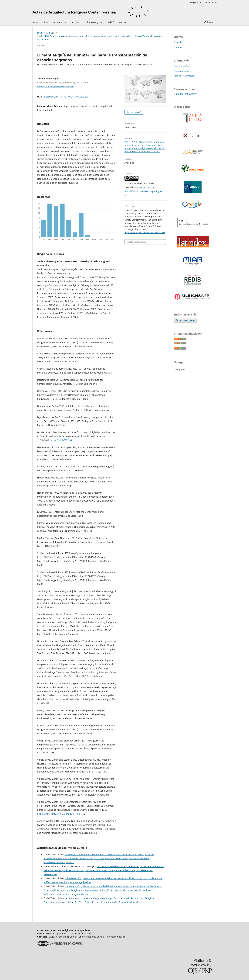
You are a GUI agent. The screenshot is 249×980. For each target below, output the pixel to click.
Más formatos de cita (137, 242)
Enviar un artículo (185, 320)
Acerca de (59, 22)
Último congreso (94, 22)
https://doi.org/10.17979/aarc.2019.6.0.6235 (66, 97)
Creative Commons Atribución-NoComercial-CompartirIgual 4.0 (143, 191)
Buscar (209, 22)
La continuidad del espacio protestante (118, 866)
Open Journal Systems (185, 94)
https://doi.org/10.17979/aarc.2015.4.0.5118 (61, 814)
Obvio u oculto (73, 878)
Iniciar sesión (210, 2)
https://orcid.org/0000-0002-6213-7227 (56, 86)
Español (178, 47)
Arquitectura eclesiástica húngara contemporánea (93, 898)
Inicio (40, 33)
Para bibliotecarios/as (184, 76)
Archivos (76, 22)
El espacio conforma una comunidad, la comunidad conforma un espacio (105, 854)
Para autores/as (181, 71)
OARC (111, 22)
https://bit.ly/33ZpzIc (62, 440)
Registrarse (195, 2)
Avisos (123, 22)
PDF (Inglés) (135, 112)
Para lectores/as (181, 66)
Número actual (40, 22)
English (178, 42)
